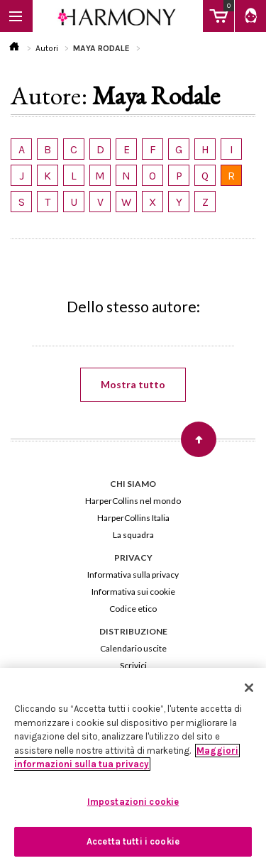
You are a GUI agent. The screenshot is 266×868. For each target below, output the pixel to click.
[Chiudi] (249, 688)
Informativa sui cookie (133, 592)
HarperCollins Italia (133, 518)
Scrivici (133, 665)
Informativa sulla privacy (133, 575)
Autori (47, 48)
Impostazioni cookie (133, 802)
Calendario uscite (133, 648)
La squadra (133, 535)
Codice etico (133, 609)
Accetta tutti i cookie (133, 841)
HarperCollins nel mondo (133, 501)
